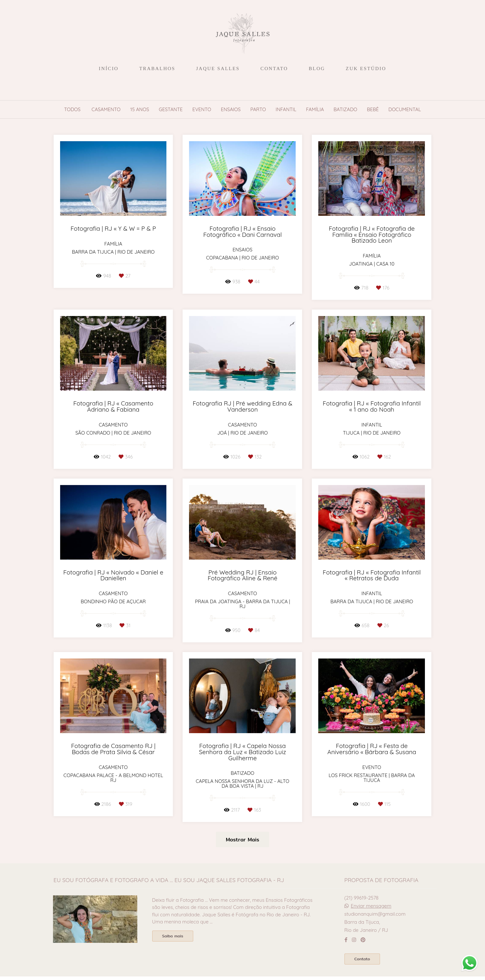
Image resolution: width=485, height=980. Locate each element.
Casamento (106, 109)
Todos (72, 109)
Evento (202, 109)
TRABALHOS (157, 68)
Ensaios (231, 109)
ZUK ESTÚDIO (366, 68)
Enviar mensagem (371, 906)
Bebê (373, 109)
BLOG (317, 68)
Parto (258, 109)
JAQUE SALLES (218, 68)
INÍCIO (109, 68)
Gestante (171, 109)
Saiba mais (173, 936)
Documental (405, 109)
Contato (362, 959)
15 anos (140, 109)
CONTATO (274, 68)
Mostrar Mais (242, 839)
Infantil (286, 109)
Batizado (345, 109)
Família (315, 109)
